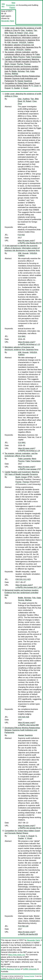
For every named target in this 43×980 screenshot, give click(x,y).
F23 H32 (21, 235)
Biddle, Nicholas (18, 71)
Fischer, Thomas (24, 64)
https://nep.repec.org (16, 955)
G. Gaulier (16, 88)
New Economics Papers (11, 5)
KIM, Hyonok (12, 42)
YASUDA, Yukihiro (26, 42)
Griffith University (30, 969)
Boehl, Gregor (10, 64)
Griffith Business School (11, 969)
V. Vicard (24, 88)
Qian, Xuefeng (27, 30)
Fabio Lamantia (24, 459)
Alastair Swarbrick (25, 81)
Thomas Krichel (29, 976)
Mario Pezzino (19, 57)
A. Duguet (30, 836)
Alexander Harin (8, 21)
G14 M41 (22, 336)
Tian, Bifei (34, 99)
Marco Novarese (8, 959)
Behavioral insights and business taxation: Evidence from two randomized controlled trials (22, 69)
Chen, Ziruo (29, 33)
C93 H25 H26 (24, 717)
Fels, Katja (30, 71)
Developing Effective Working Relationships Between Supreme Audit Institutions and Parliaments (22, 78)
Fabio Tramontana (33, 57)
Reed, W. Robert (16, 33)
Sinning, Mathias (11, 74)
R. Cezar (35, 86)
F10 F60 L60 (23, 926)
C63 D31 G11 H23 (23, 579)
